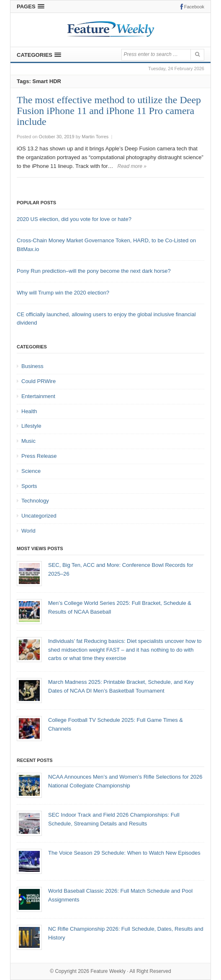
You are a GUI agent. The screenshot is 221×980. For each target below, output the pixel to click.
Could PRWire (39, 381)
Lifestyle (31, 426)
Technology (35, 501)
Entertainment (38, 396)
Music (28, 441)
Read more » (132, 166)
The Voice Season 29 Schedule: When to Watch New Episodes (124, 853)
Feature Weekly (108, 971)
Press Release (39, 456)
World (28, 531)
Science (31, 471)
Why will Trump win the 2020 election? (63, 293)
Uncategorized (39, 516)
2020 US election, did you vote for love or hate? (74, 219)
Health (29, 411)
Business (32, 366)
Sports (29, 486)
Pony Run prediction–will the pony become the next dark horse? (94, 271)
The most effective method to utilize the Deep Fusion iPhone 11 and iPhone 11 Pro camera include (109, 111)
